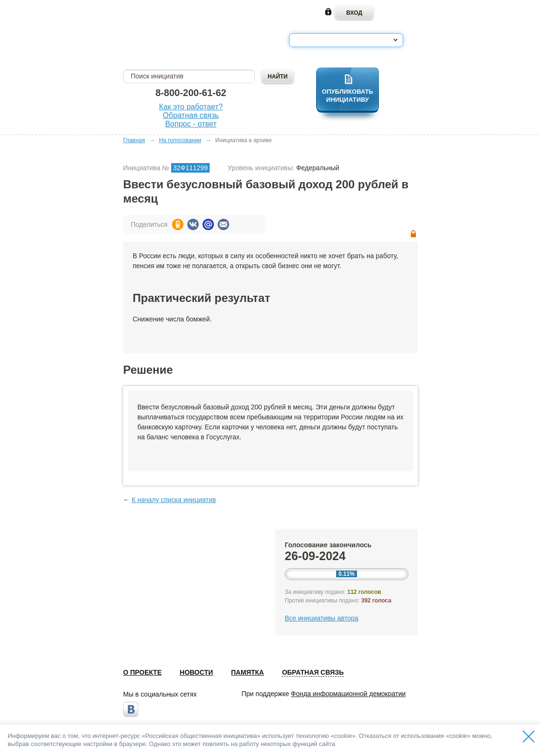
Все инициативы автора (322, 618)
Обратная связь (191, 115)
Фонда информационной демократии (348, 694)
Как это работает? (191, 107)
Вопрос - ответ (191, 124)
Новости (196, 672)
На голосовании (180, 140)
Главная (134, 140)
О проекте (142, 672)
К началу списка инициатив (174, 500)
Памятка (247, 672)
